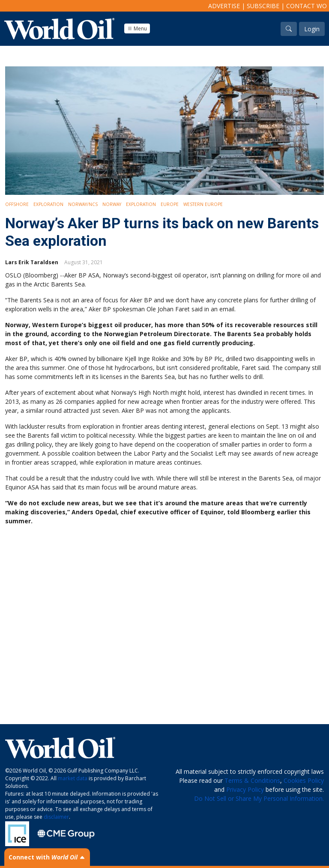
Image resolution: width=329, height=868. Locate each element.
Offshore (17, 204)
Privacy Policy (245, 789)
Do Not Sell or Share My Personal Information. (259, 798)
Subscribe (263, 6)
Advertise (224, 6)
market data (73, 778)
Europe (170, 204)
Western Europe (203, 204)
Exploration (48, 204)
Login (312, 29)
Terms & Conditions (252, 780)
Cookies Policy (304, 780)
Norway (112, 204)
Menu (137, 28)
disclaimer (56, 817)
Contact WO (307, 6)
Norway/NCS (83, 204)
